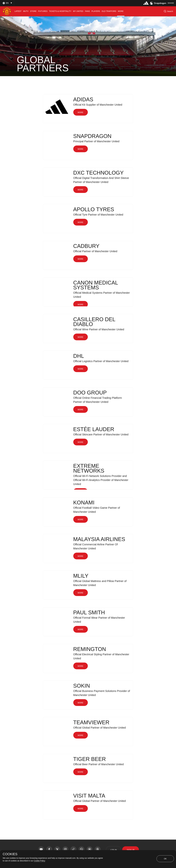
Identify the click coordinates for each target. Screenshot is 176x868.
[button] (7, 3)
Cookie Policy (39, 861)
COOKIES (10, 854)
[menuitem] (18, 11)
